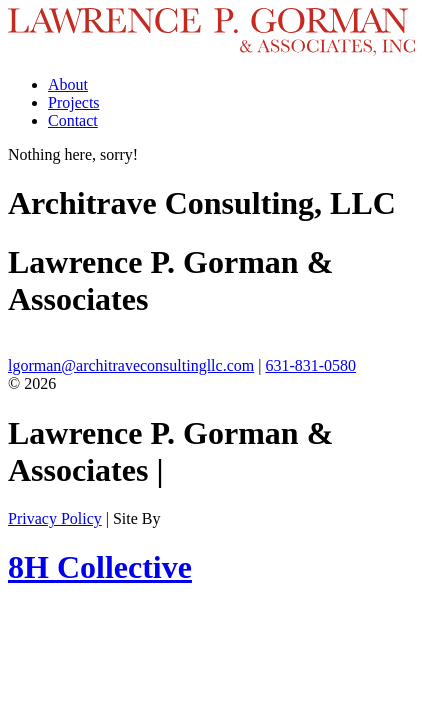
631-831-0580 (310, 365)
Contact (73, 120)
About (68, 84)
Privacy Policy (55, 518)
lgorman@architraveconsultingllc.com (131, 365)
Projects (74, 102)
